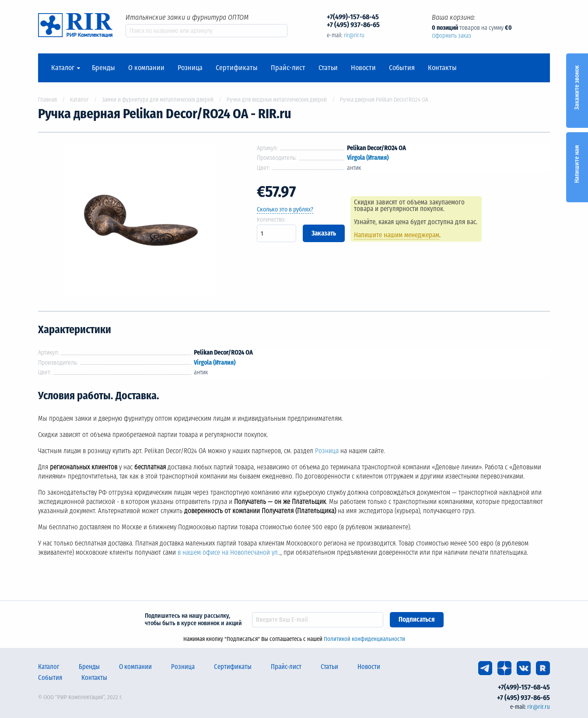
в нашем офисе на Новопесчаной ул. (228, 553)
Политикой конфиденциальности (364, 639)
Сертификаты (237, 68)
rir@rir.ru (354, 35)
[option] (141, 222)
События (402, 68)
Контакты (442, 68)
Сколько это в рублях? (285, 209)
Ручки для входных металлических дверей (277, 100)
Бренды (103, 68)
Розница (190, 68)
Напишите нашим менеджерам (397, 235)
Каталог (63, 68)
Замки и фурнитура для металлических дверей (158, 100)
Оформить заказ (451, 36)
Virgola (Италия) (368, 158)
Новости (363, 68)
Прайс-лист (288, 68)
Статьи (328, 68)
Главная (47, 100)
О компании (146, 68)
